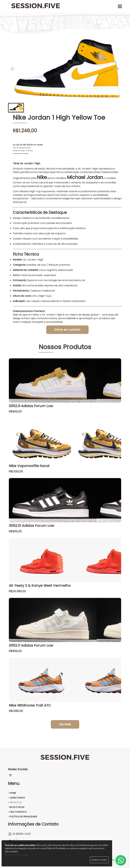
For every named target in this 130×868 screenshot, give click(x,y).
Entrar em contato (67, 330)
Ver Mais (65, 724)
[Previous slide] (12, 69)
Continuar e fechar (99, 860)
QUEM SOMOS (16, 798)
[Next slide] (118, 69)
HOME (12, 793)
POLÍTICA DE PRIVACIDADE (23, 817)
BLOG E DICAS (16, 807)
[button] (16, 108)
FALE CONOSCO (17, 812)
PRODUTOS (15, 802)
